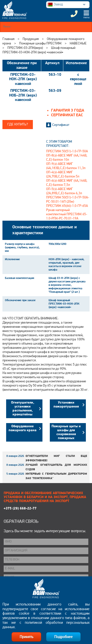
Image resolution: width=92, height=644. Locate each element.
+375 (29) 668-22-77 (20, 509)
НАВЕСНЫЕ (78, 44)
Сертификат (61, 125)
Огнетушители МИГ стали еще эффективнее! (56, 458)
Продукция (31, 39)
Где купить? (18, 125)
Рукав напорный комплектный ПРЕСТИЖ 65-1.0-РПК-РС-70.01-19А (67, 214)
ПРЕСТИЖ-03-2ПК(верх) (25, 48)
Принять (26, 637)
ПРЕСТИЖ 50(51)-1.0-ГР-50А (67, 151)
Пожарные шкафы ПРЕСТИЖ (40, 44)
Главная (8, 39)
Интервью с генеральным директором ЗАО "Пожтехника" (56, 476)
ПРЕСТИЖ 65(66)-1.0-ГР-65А (67, 206)
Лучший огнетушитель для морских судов (56, 467)
